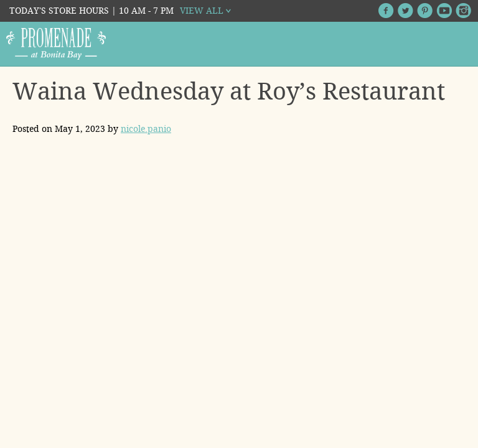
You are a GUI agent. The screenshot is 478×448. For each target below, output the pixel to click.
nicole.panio (146, 129)
